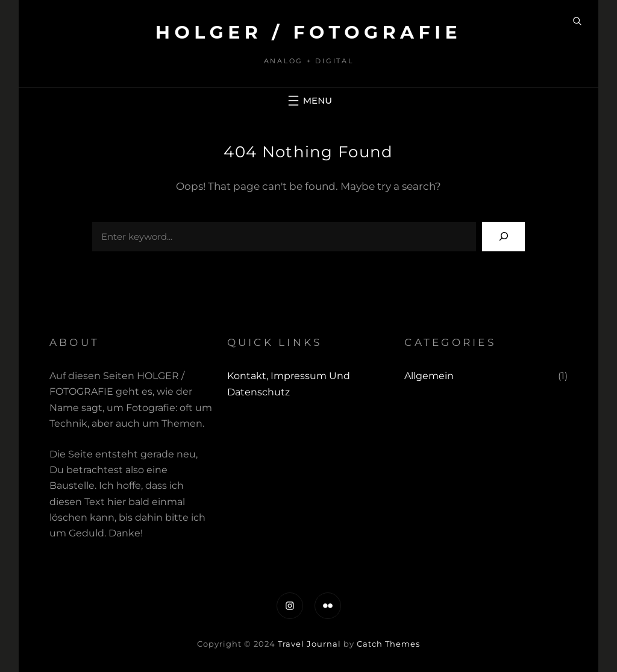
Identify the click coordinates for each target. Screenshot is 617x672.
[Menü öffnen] (308, 101)
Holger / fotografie (309, 32)
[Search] (503, 237)
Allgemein (429, 376)
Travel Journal (309, 644)
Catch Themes (388, 644)
